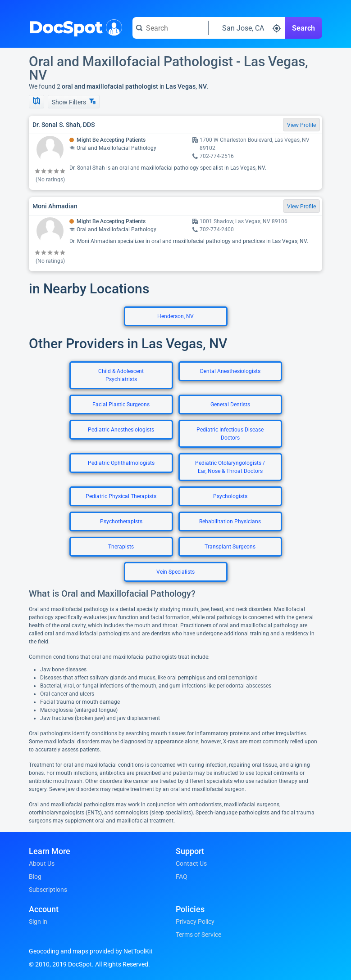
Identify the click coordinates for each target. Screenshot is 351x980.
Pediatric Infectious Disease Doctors (230, 434)
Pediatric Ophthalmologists (121, 463)
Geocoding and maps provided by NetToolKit (91, 951)
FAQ (182, 877)
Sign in (38, 922)
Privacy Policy (195, 922)
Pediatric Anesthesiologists (121, 430)
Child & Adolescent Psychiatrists (121, 375)
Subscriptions (48, 890)
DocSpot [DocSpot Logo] (74, 27)
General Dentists (230, 405)
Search (303, 28)
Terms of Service (198, 935)
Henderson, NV (175, 316)
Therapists (121, 547)
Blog (35, 877)
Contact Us (191, 863)
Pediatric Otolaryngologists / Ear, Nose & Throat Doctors (230, 467)
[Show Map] (36, 102)
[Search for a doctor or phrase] (170, 28)
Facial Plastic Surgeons (121, 405)
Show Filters (74, 102)
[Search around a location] (246, 28)
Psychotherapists (121, 521)
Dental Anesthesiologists (230, 371)
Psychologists (230, 496)
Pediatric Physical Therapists (121, 496)
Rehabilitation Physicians (230, 521)
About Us (42, 863)
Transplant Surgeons (230, 547)
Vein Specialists (175, 572)
